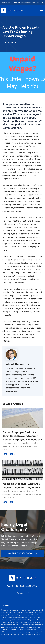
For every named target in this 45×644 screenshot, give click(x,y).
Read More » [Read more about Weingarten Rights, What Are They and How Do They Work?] (9, 502)
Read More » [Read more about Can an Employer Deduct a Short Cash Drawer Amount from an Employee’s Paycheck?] (9, 454)
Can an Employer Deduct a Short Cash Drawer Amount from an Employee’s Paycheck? (22, 436)
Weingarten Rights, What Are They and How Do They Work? (21, 486)
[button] (42, 10)
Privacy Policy (23, 593)
